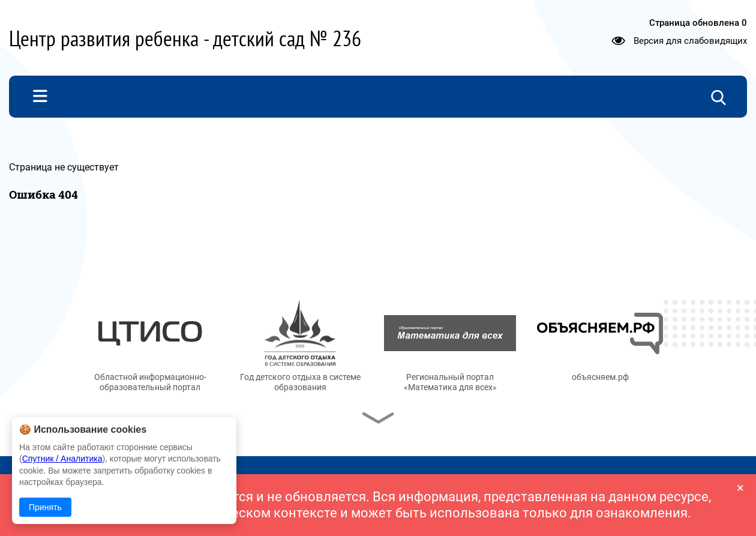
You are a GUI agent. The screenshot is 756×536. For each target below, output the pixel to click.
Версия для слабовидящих (690, 41)
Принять (45, 507)
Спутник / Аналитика (62, 459)
